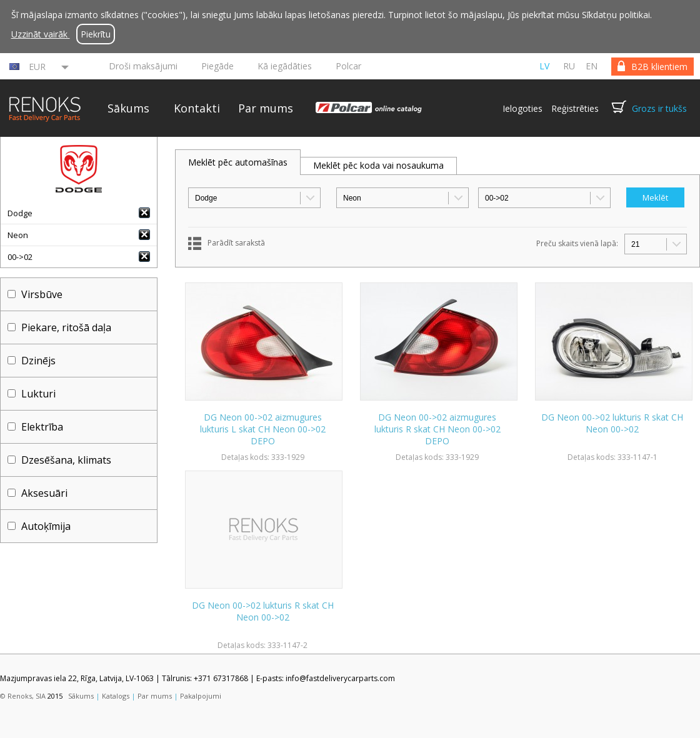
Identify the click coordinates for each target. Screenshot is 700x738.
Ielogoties (522, 108)
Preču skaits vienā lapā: (577, 243)
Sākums (128, 108)
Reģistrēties (575, 108)
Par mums (266, 108)
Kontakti (197, 108)
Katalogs (116, 696)
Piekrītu (96, 34)
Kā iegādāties (285, 66)
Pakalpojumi (201, 696)
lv (544, 66)
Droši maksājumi (143, 66)
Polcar (348, 66)
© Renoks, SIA (23, 696)
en (592, 66)
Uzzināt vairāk (41, 34)
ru (569, 66)
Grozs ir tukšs (659, 108)
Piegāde (217, 66)
